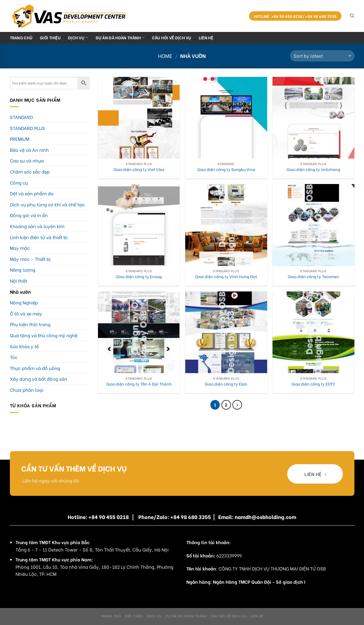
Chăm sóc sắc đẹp (30, 171)
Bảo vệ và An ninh (29, 150)
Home (165, 56)
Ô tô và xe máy (26, 313)
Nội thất (18, 281)
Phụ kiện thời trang (30, 324)
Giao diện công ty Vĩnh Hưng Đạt (226, 277)
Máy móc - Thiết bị (30, 259)
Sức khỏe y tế (24, 346)
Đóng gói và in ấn (29, 215)
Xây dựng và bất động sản (39, 379)
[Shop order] (322, 56)
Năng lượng (23, 270)
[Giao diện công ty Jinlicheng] (313, 118)
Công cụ (19, 182)
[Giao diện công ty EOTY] (313, 332)
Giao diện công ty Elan (226, 384)
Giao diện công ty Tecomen (313, 277)
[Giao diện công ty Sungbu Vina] (226, 118)
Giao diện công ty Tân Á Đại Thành (139, 384)
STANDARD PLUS (27, 128)
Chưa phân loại (27, 390)
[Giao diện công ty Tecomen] (313, 225)
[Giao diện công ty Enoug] (139, 225)
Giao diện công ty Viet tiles (139, 169)
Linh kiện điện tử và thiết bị (39, 237)
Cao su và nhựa (27, 160)
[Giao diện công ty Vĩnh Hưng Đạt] (226, 225)
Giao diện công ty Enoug (139, 277)
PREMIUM (20, 139)
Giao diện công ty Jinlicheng (313, 169)
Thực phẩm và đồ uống (35, 368)
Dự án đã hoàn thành (120, 37)
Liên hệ (206, 37)
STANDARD (21, 117)
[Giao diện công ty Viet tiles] (139, 118)
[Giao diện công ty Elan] (226, 332)
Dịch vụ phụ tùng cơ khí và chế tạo (47, 204)
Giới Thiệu (50, 37)
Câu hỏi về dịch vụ (172, 37)
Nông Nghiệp (24, 302)
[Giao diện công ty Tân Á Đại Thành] (139, 332)
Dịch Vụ (78, 37)
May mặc (20, 248)
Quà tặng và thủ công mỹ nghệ (44, 335)
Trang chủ (21, 37)
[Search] (352, 16)
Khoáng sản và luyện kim (37, 226)
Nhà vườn (20, 292)
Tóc (14, 357)
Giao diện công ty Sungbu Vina (226, 169)
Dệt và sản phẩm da (32, 193)
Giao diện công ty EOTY (313, 384)
